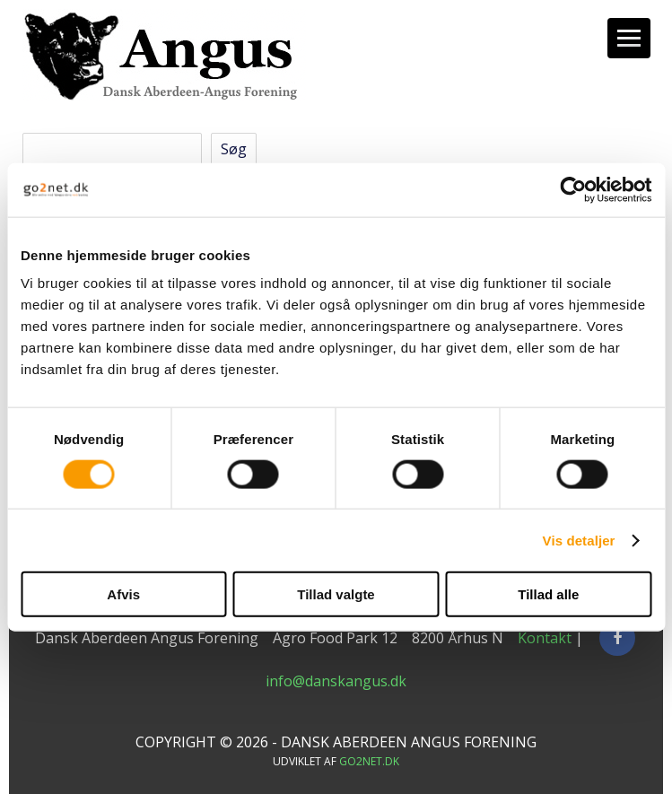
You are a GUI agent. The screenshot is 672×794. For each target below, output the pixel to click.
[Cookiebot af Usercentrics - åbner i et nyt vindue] (573, 189)
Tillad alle (548, 594)
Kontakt (545, 638)
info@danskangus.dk (336, 681)
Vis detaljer (579, 540)
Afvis (123, 594)
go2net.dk (369, 761)
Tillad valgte (336, 594)
